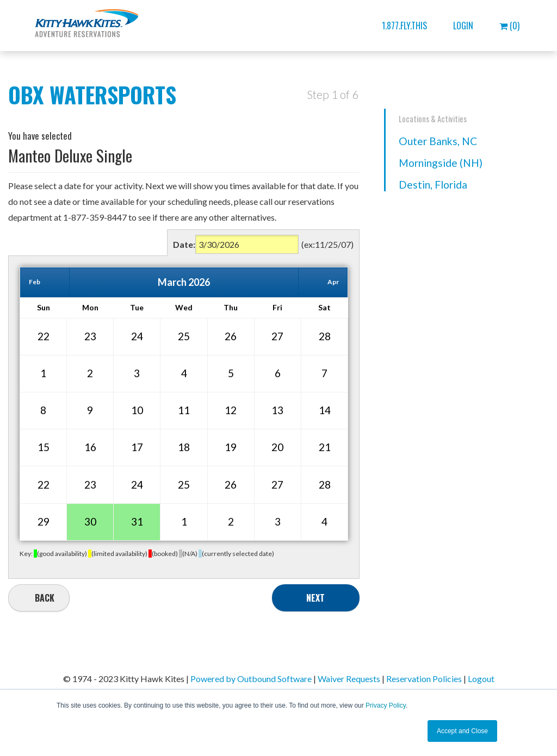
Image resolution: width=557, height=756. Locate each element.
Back (45, 598)
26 (231, 336)
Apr (333, 282)
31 (137, 521)
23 (90, 336)
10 (137, 410)
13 (277, 410)
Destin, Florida (433, 185)
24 (137, 336)
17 (137, 447)
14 (325, 410)
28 (325, 336)
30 (90, 521)
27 (277, 336)
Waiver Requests (349, 679)
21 (325, 447)
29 (44, 521)
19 (231, 447)
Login (463, 26)
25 (184, 336)
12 (231, 410)
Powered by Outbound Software (251, 679)
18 (184, 447)
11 (184, 410)
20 (277, 447)
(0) (509, 26)
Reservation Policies (424, 679)
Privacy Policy (386, 705)
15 (44, 447)
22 (44, 336)
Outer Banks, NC (438, 141)
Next (315, 598)
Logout (481, 679)
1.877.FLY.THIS (404, 26)
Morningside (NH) (441, 163)
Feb (35, 282)
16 (90, 447)
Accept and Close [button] (462, 731)
